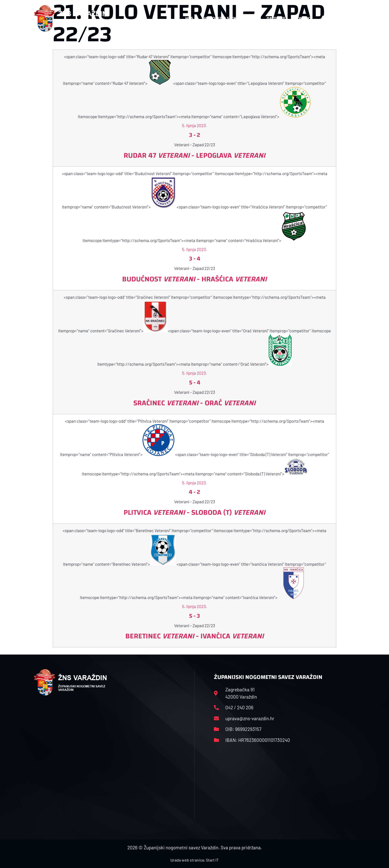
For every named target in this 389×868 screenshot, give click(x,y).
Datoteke (276, 18)
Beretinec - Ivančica (195, 636)
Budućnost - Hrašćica (194, 279)
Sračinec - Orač (194, 403)
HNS (189, 18)
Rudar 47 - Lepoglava (194, 155)
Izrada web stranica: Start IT (194, 860)
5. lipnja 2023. (195, 125)
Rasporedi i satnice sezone (230, 18)
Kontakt (303, 18)
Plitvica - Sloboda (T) (194, 512)
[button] (345, 18)
